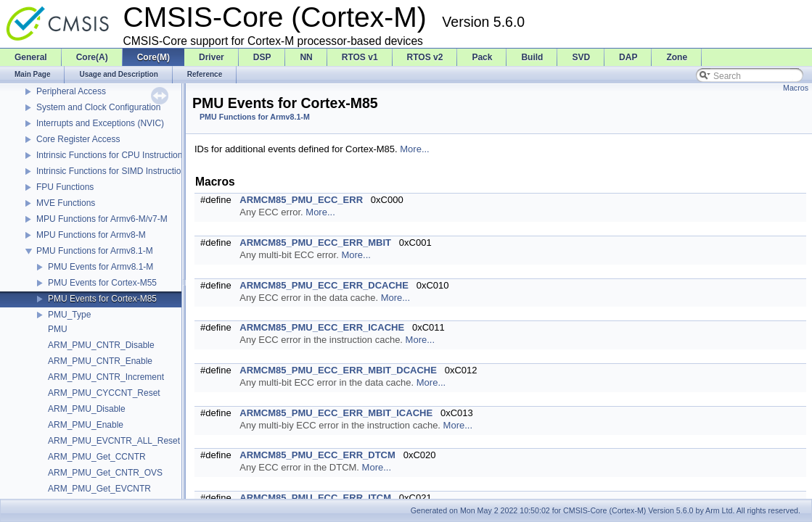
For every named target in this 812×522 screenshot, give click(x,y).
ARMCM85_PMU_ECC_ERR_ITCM (315, 498)
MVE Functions (66, 203)
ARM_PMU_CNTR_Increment (106, 377)
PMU (58, 329)
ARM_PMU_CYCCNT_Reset (104, 393)
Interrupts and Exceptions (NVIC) (100, 123)
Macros (796, 88)
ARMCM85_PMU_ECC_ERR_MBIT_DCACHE (338, 370)
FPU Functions (65, 187)
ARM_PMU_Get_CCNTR (97, 457)
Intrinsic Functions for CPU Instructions (111, 155)
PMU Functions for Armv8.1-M (95, 251)
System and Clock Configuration (98, 107)
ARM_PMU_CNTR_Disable (101, 345)
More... (414, 149)
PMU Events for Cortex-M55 (102, 283)
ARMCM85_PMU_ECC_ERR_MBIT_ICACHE (336, 413)
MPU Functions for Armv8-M (91, 235)
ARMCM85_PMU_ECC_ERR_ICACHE (322, 327)
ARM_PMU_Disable (87, 409)
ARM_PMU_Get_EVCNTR (99, 489)
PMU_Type (69, 315)
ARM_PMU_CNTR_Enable (100, 361)
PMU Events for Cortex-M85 (102, 299)
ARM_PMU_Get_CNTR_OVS (105, 473)
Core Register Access (78, 139)
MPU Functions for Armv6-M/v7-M (102, 219)
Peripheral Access (71, 91)
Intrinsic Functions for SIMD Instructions (113, 171)
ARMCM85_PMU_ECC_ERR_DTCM (317, 455)
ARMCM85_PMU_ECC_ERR (301, 200)
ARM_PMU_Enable (86, 425)
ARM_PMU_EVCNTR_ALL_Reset (114, 441)
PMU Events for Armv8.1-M (101, 267)
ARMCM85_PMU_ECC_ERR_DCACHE (324, 285)
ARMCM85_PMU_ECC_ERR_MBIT (315, 243)
